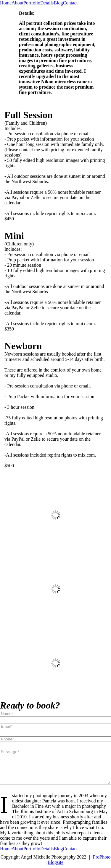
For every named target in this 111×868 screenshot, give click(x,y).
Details (47, 3)
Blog (58, 3)
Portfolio (32, 3)
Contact (70, 3)
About (17, 3)
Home (6, 3)
